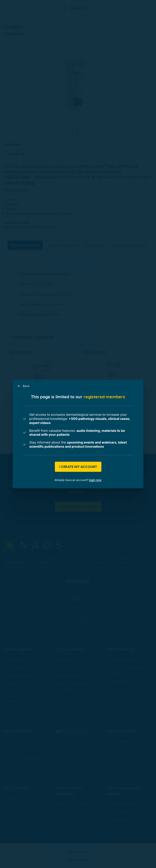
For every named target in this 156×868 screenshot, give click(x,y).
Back (23, 386)
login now (95, 480)
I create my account (78, 467)
